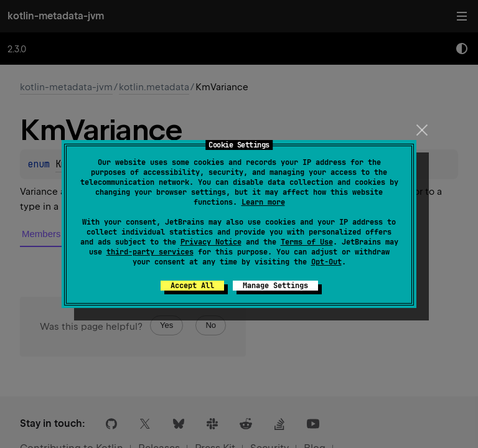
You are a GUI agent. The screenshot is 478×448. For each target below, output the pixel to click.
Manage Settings (275, 286)
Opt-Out (326, 262)
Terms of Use (307, 242)
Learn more (263, 202)
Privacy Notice (211, 242)
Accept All (192, 286)
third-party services (150, 252)
